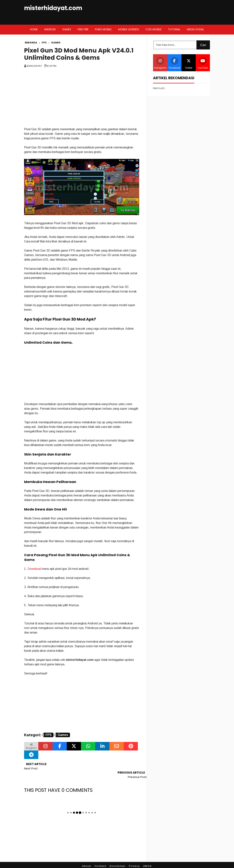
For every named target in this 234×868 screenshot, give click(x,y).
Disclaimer (118, 857)
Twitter (189, 63)
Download (34, 569)
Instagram (160, 63)
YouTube (203, 63)
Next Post (31, 768)
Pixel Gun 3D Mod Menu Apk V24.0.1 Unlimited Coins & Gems (79, 54)
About (87, 857)
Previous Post (137, 768)
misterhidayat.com (53, 8)
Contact (100, 857)
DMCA (148, 857)
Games (63, 735)
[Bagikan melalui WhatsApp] (88, 746)
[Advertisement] (82, 99)
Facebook (174, 63)
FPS (49, 735)
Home (34, 29)
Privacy (134, 857)
